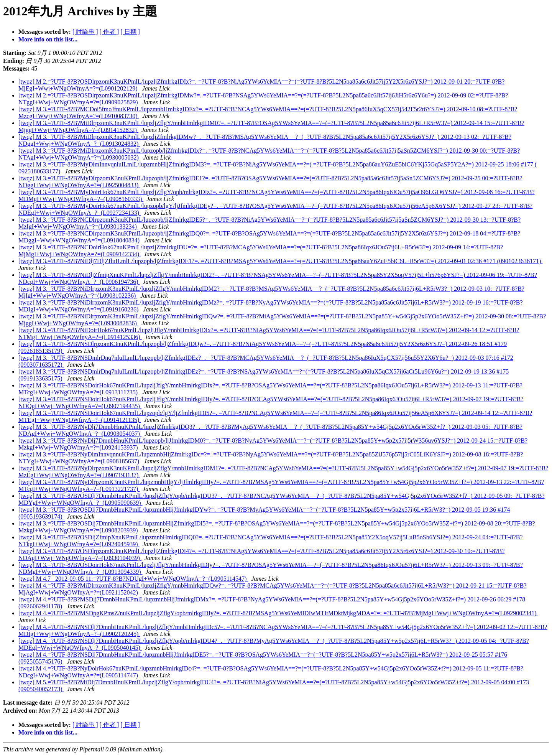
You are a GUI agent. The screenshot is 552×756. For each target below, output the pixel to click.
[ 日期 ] (130, 32)
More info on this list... (48, 39)
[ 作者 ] (109, 32)
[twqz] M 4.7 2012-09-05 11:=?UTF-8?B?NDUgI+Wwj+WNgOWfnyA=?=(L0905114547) (133, 579)
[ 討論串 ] (85, 32)
